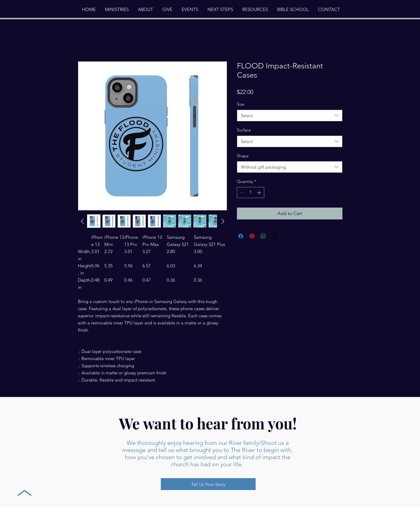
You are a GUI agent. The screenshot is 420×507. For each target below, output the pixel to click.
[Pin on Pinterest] (252, 236)
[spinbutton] (251, 193)
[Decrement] (242, 193)
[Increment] (260, 193)
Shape (243, 156)
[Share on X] (275, 236)
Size (241, 104)
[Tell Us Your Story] (208, 484)
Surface (244, 130)
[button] (145, 10)
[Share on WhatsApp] (263, 236)
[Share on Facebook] (241, 236)
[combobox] (290, 116)
